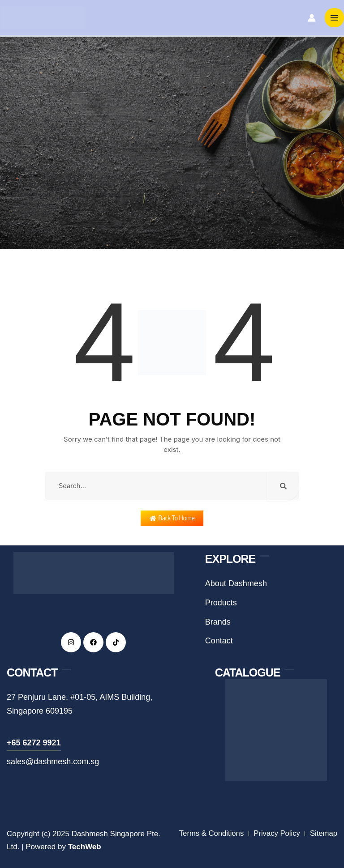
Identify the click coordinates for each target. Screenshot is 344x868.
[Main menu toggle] (335, 19)
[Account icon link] (312, 19)
